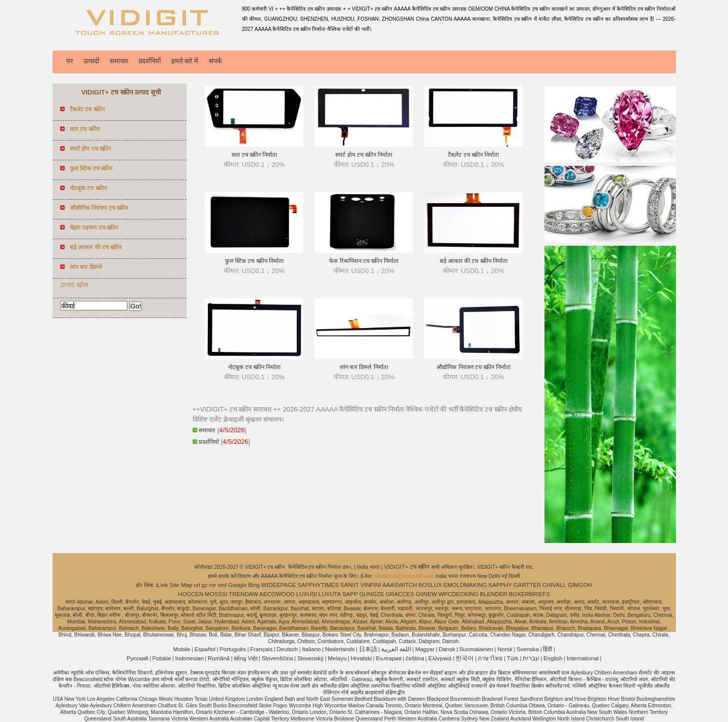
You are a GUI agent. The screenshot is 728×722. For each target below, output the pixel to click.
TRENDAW (244, 594)
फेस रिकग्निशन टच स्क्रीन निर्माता (364, 261)
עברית (531, 658)
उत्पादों (91, 61)
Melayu (337, 658)
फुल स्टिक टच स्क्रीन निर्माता (254, 261)
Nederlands (340, 649)
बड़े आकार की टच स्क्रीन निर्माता (474, 261)
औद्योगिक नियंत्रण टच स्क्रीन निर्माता (473, 367)
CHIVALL (554, 585)
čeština (415, 658)
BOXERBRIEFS (529, 594)
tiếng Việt (246, 658)
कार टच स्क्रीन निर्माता (255, 155)
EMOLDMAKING (465, 585)
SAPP (350, 594)
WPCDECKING (458, 594)
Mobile (181, 649)
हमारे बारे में (185, 61)
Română (219, 658)
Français (261, 649)
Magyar (425, 649)
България (389, 658)
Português (233, 649)
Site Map (181, 585)
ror (213, 585)
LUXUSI (307, 594)
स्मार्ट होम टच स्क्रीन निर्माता (364, 155)
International (583, 658)
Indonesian (190, 658)
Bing (254, 585)
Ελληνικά (440, 658)
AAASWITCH (399, 585)
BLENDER (493, 594)
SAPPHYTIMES (318, 585)
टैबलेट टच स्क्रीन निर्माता (473, 155)
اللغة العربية (396, 649)
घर (70, 61)
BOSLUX (430, 585)
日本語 (368, 649)
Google (237, 585)
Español (205, 649)
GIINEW (426, 594)
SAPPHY (500, 585)
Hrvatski (361, 658)
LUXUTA (330, 594)
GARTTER (528, 585)
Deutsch (287, 649)
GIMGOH (580, 585)
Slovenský (310, 658)
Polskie (162, 658)
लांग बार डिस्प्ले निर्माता (364, 367)
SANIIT (350, 585)
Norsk (505, 649)
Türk (513, 658)
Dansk (447, 649)
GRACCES (400, 594)
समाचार (119, 61)
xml (222, 585)
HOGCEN (191, 594)
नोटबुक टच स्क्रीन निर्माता (255, 367)
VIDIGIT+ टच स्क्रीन (408, 567)
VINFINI (371, 585)
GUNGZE (372, 594)
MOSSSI (216, 594)
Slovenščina (278, 658)
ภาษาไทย (490, 658)
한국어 (465, 658)
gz (205, 585)
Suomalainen (476, 649)
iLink (162, 585)
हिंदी (548, 649)
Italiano (311, 649)
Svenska (528, 649)
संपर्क (215, 61)
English (553, 658)
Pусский (138, 658)
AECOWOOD (277, 594)
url (197, 585)
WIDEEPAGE (279, 585)
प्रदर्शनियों (150, 61)
